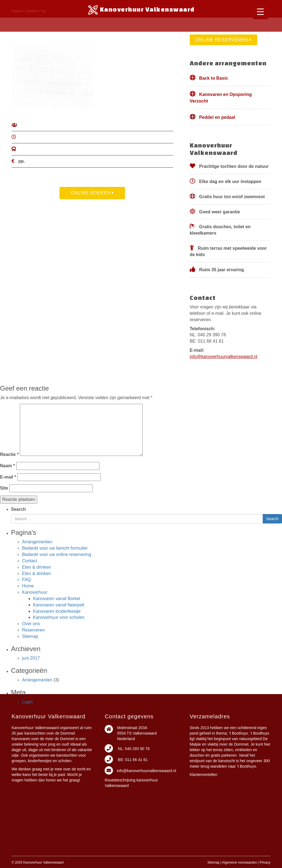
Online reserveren (223, 40)
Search (18, 509)
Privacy (265, 862)
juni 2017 (31, 658)
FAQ (26, 580)
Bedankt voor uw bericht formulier (55, 548)
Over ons (31, 624)
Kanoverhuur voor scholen (59, 617)
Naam (7, 466)
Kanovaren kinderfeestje (57, 611)
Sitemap (30, 636)
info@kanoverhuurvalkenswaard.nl (224, 357)
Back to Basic (214, 78)
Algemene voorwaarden (239, 862)
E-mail (8, 477)
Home (28, 586)
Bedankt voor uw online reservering (57, 554)
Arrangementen (37, 542)
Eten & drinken (36, 567)
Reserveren (33, 630)
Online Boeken (92, 193)
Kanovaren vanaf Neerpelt (59, 605)
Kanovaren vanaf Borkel (57, 599)
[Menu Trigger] (260, 12)
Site (4, 488)
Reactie (9, 454)
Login (27, 702)
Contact (30, 561)
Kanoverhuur (35, 592)
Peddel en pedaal (217, 117)
